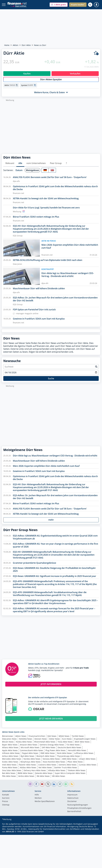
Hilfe (37, 795)
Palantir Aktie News (27, 765)
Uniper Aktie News (87, 759)
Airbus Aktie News (10, 756)
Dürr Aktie (26, 45)
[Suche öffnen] (90, 5)
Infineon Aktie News (11, 753)
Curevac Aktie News (88, 765)
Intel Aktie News (9, 765)
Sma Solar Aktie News (12, 770)
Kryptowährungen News (85, 739)
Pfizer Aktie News (75, 762)
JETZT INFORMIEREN (51, 684)
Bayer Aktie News (10, 745)
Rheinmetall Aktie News (45, 742)
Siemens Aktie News (68, 765)
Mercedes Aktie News (12, 759)
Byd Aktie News (27, 756)
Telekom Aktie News (76, 770)
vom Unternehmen (36, 163)
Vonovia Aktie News (51, 759)
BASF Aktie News (82, 742)
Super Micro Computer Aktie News (70, 773)
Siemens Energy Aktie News (52, 745)
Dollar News (55, 739)
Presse (5, 801)
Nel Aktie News (45, 767)
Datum (19, 170)
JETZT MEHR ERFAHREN (51, 719)
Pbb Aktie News (9, 776)
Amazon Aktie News (29, 745)
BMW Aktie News (25, 773)
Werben (38, 798)
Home (7, 45)
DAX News (52, 736)
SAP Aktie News (49, 747)
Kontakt (6, 795)
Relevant (10, 163)
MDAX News (64, 736)
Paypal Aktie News (30, 753)
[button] (59, 5)
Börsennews (8, 736)
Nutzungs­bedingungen (78, 805)
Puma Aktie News (10, 767)
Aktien (16, 45)
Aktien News (21, 736)
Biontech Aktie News (46, 756)
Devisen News (41, 739)
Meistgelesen (33, 170)
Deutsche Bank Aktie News (69, 747)
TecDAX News (78, 736)
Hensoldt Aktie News (77, 750)
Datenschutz (73, 798)
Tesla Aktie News (65, 742)
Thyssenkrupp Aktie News (68, 756)
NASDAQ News (26, 739)
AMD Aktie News (69, 759)
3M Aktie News (43, 776)
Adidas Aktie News (28, 767)
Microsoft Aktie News (30, 747)
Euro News (67, 739)
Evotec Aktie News (10, 762)
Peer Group (56, 163)
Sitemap (6, 805)
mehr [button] (51, 520)
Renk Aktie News (64, 753)
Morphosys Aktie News (31, 762)
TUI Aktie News (73, 745)
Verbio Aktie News (26, 776)
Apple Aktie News (10, 750)
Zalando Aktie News (44, 773)
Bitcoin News (8, 742)
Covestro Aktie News (47, 765)
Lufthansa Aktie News (84, 753)
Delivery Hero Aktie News (35, 770)
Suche (51, 378)
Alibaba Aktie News (57, 770)
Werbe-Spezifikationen (45, 801)
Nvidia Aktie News (24, 742)
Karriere (6, 798)
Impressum (72, 795)
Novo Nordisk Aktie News (54, 762)
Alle (20, 163)
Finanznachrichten (37, 736)
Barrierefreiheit (74, 812)
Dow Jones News (9, 739)
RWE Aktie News (48, 753)
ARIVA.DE (10, 831)
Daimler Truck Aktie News (66, 767)
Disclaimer (72, 801)
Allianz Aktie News (10, 747)
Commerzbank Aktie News (32, 750)
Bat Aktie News (9, 773)
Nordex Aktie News (32, 759)
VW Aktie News (59, 776)
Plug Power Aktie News (56, 750)
